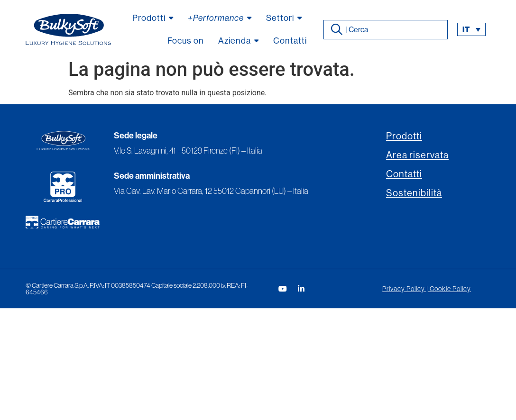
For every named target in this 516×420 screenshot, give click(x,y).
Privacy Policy (404, 289)
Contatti (404, 174)
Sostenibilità (414, 193)
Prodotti (404, 136)
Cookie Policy (450, 289)
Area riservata (417, 155)
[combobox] (386, 30)
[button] (471, 30)
